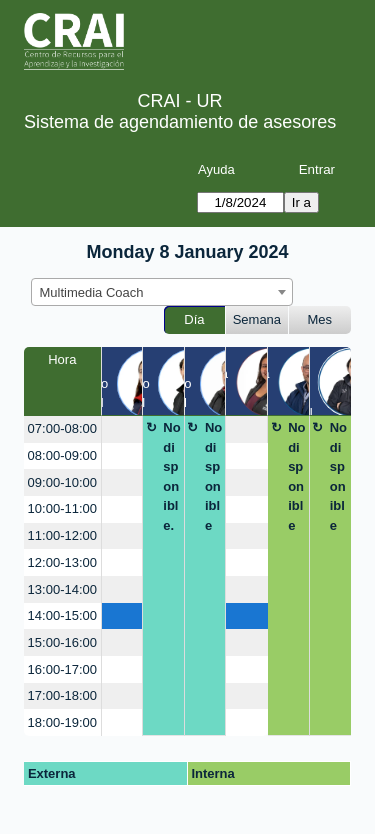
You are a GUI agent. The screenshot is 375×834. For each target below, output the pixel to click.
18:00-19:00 (62, 722)
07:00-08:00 (62, 428)
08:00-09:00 (62, 455)
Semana (257, 319)
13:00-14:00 (62, 589)
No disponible (213, 476)
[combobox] (162, 292)
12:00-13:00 (62, 562)
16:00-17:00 (62, 669)
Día (194, 319)
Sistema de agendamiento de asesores (180, 122)
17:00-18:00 (62, 695)
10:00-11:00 (62, 508)
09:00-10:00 (62, 482)
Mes (320, 319)
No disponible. (171, 476)
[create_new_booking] (122, 429)
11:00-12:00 (62, 535)
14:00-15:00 (62, 615)
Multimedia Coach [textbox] (92, 292)
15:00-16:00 (62, 642)
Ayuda (216, 169)
